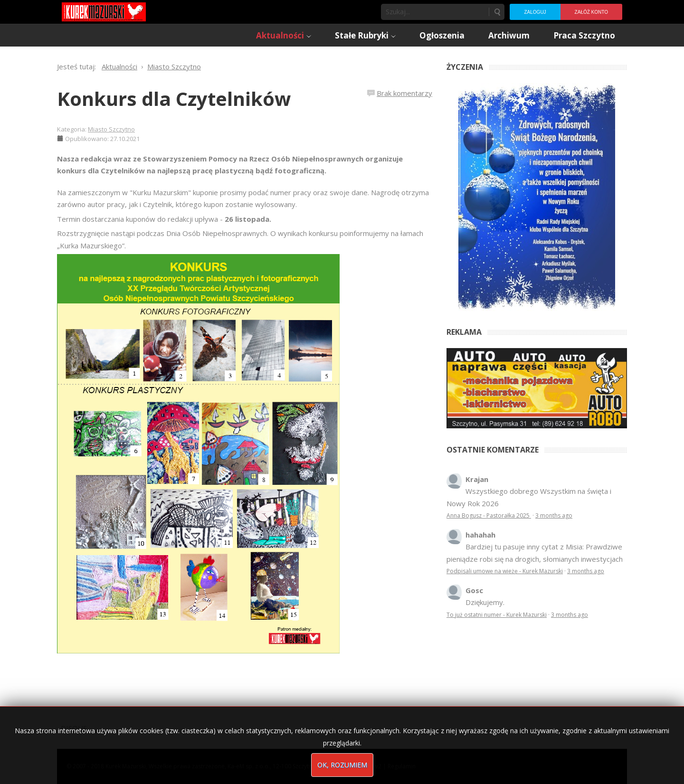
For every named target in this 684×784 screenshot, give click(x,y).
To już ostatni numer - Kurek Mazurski (497, 615)
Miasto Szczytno (111, 129)
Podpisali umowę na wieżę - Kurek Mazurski (505, 571)
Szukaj (497, 12)
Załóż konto (591, 12)
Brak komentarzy (404, 93)
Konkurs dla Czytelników (174, 99)
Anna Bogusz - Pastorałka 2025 (489, 515)
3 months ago (554, 515)
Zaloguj (535, 12)
